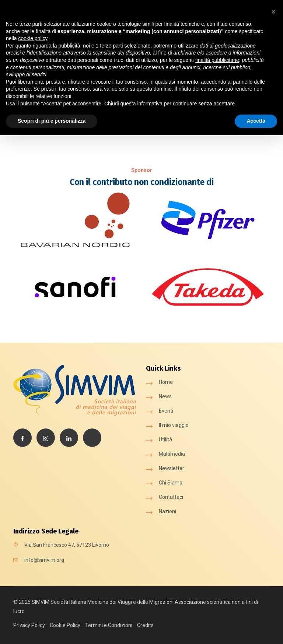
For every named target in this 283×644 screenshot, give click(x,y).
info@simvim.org (44, 560)
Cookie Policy (65, 625)
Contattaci (171, 497)
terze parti (111, 46)
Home (166, 382)
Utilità (165, 440)
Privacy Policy (29, 625)
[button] (273, 12)
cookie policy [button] (33, 38)
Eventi (166, 411)
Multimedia (172, 454)
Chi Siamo (171, 483)
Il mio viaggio (174, 425)
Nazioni (167, 511)
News (165, 396)
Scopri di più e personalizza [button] (52, 121)
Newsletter (172, 468)
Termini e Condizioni (109, 625)
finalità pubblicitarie (217, 60)
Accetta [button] (256, 121)
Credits (145, 625)
